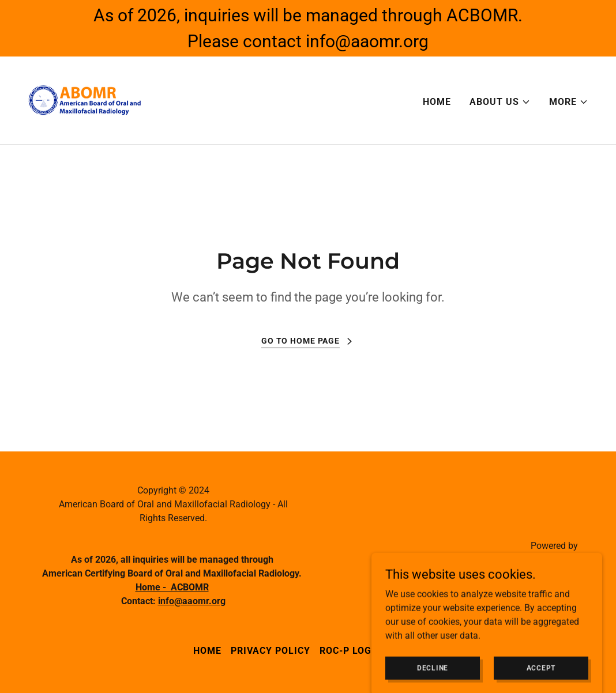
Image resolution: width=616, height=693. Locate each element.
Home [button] (207, 651)
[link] (85, 99)
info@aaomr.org (192, 601)
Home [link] (437, 102)
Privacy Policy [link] (271, 651)
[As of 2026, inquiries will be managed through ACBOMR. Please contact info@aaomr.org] (308, 28)
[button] (500, 102)
